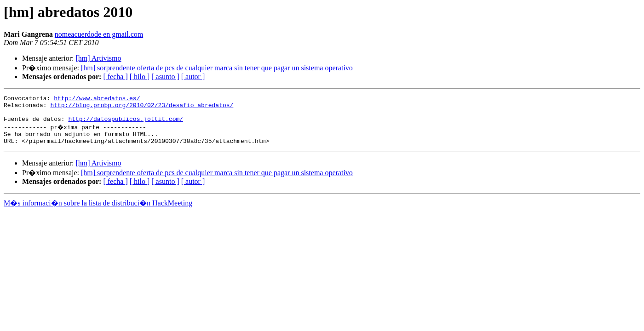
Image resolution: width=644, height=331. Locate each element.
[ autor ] (193, 77)
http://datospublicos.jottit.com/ (126, 124)
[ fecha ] (115, 77)
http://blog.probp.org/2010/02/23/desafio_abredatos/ (142, 108)
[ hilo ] (140, 77)
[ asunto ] (165, 77)
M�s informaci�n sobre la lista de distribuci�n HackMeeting (98, 211)
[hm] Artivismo (98, 58)
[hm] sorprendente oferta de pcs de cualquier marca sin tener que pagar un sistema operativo (217, 68)
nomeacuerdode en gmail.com (99, 34)
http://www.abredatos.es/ (97, 99)
